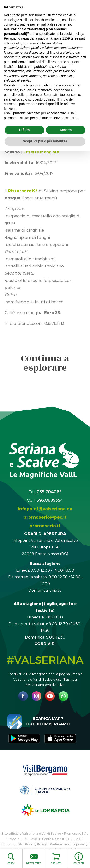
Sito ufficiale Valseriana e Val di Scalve (31, 833)
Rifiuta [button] (24, 130)
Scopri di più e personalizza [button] (45, 141)
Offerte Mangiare (41, 152)
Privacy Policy (36, 844)
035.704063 (49, 492)
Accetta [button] (66, 130)
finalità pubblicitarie (18, 67)
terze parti (78, 38)
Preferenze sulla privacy (69, 844)
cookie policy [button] (73, 34)
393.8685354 (50, 500)
